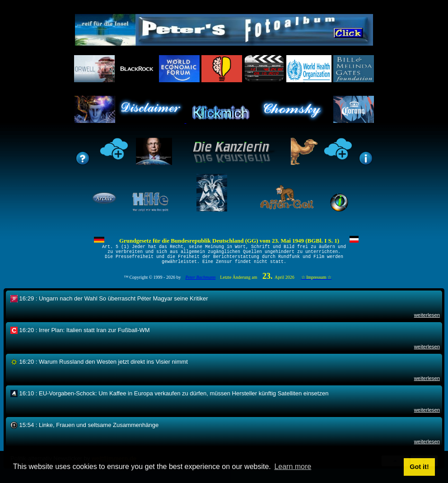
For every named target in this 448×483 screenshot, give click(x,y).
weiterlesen (427, 321)
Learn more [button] (293, 467)
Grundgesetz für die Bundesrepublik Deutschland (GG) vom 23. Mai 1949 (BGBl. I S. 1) (229, 241)
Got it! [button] (419, 467)
